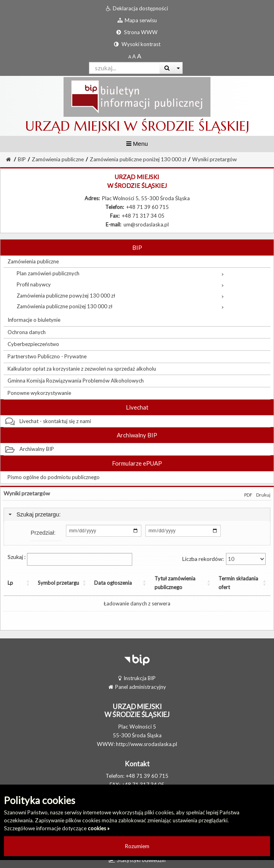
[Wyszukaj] (167, 68)
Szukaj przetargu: (38, 514)
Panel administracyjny (137, 687)
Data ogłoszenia (94, 583)
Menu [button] (137, 144)
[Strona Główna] (8, 159)
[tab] (137, 515)
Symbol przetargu (39, 583)
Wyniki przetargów (214, 159)
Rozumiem (137, 846)
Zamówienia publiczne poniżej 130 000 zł (138, 159)
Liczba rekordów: (224, 559)
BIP (22, 159)
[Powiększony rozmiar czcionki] (134, 56)
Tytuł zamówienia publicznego (152, 583)
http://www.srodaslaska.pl (147, 744)
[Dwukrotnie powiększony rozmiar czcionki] (139, 56)
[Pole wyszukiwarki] (124, 68)
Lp (10, 583)
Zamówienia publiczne (58, 159)
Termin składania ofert (231, 583)
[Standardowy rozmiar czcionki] (130, 56)
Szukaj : (70, 559)
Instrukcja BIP (137, 678)
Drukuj (263, 495)
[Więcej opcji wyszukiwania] (178, 68)
